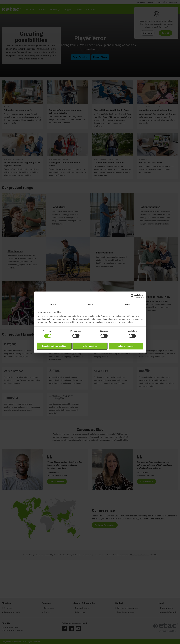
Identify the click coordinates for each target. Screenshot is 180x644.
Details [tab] (90, 304)
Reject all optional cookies (54, 346)
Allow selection (90, 346)
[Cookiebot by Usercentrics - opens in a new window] (133, 296)
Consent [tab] (53, 304)
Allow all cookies (126, 346)
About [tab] (127, 304)
